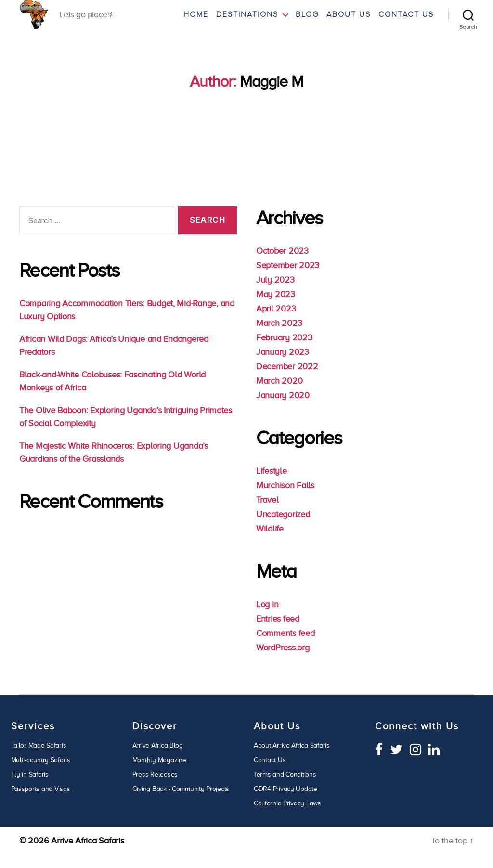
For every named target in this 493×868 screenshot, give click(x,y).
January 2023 (283, 352)
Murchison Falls (285, 485)
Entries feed (278, 619)
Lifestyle (272, 471)
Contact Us (406, 14)
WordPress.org (283, 648)
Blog (307, 14)
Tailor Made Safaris (39, 745)
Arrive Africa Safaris (87, 841)
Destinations (247, 14)
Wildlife (270, 529)
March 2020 (279, 381)
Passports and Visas (41, 789)
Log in (267, 604)
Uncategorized (283, 514)
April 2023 (276, 309)
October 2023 (282, 251)
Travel (267, 500)
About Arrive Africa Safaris (292, 745)
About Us (349, 14)
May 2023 (276, 294)
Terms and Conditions (285, 774)
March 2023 (279, 323)
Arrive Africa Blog (158, 745)
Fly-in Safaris (30, 774)
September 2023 (288, 265)
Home (196, 14)
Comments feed (285, 633)
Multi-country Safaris (41, 760)
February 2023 (284, 337)
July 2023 (275, 280)
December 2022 (287, 366)
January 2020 (283, 395)
